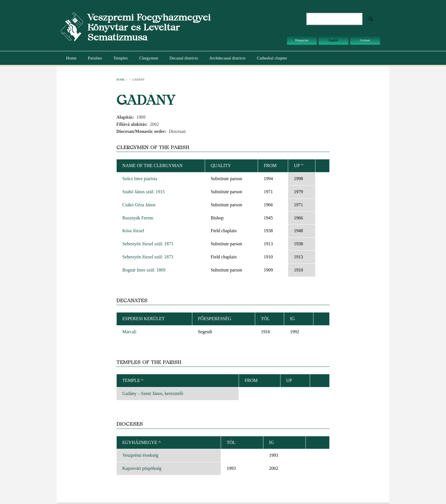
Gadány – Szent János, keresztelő (153, 393)
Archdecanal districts (227, 58)
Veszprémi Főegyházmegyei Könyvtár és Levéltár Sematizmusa (149, 27)
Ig (271, 442)
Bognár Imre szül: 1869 (144, 270)
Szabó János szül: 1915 (143, 192)
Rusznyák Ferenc (138, 218)
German (365, 40)
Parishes (95, 58)
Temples (121, 58)
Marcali (129, 332)
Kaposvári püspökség (142, 468)
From (270, 165)
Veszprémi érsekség (140, 455)
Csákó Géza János (139, 205)
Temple (133, 380)
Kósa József (133, 231)
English (333, 40)
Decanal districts (184, 58)
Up (299, 165)
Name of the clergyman (152, 165)
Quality (221, 165)
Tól (265, 319)
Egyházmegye (142, 442)
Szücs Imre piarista (140, 179)
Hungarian (302, 40)
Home (71, 58)
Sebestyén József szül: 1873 (148, 244)
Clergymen (148, 58)
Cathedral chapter (272, 58)
